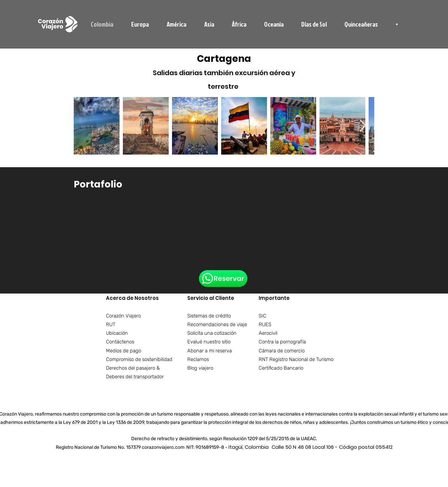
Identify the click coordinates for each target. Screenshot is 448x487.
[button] (397, 24)
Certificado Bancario (281, 368)
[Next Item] (363, 126)
